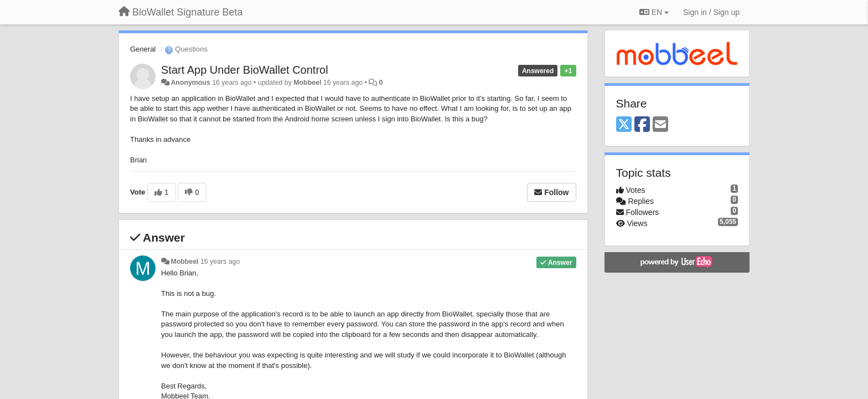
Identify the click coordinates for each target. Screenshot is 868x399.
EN (654, 12)
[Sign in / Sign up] (711, 12)
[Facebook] (642, 125)
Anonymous (190, 83)
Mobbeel (307, 83)
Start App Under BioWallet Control (245, 70)
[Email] (660, 125)
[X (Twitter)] (624, 125)
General (143, 49)
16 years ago (220, 262)
